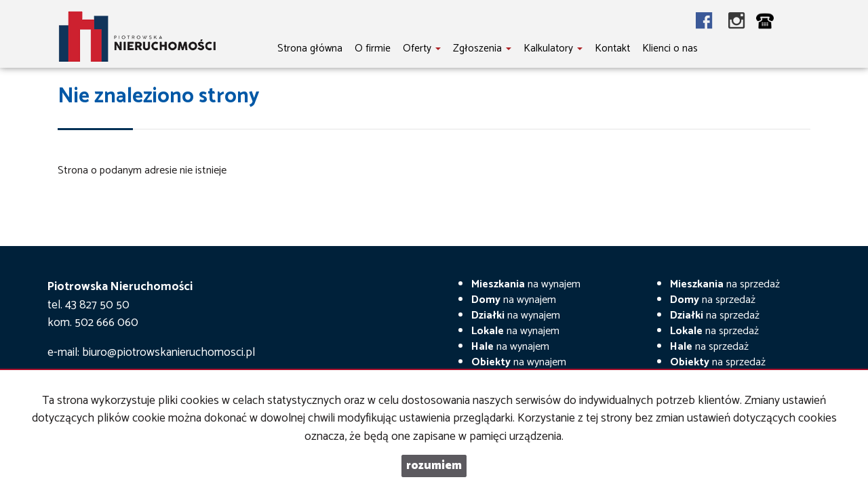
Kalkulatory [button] (553, 48)
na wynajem (526, 284)
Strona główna (310, 48)
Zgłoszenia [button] (482, 48)
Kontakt (612, 48)
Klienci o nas (670, 48)
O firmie (373, 48)
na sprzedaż (725, 284)
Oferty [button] (422, 48)
